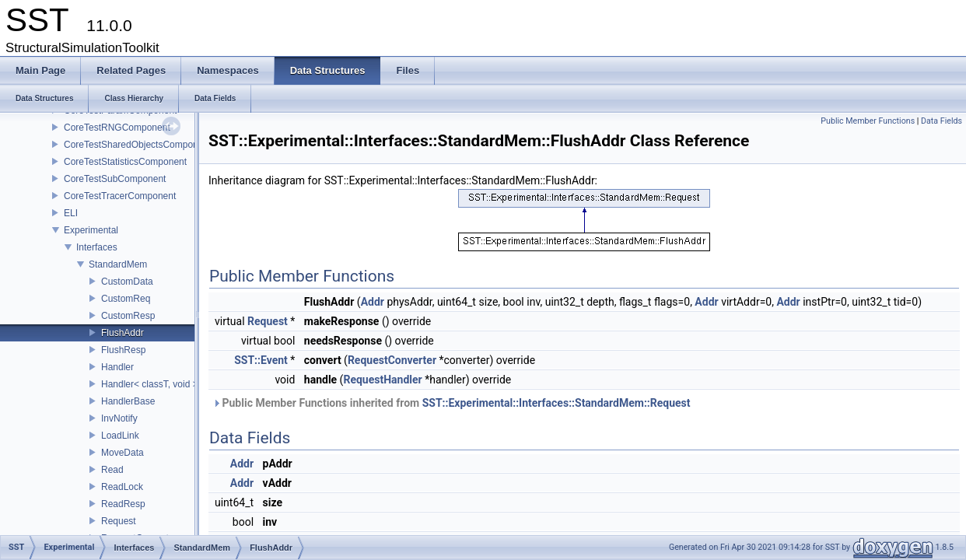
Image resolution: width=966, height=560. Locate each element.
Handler (117, 367)
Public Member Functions (868, 121)
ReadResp (123, 504)
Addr (373, 302)
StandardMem (118, 264)
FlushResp (123, 350)
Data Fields (941, 121)
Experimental (91, 230)
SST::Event (261, 360)
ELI (71, 213)
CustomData (127, 282)
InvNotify (119, 418)
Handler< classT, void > (150, 384)
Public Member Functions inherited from (451, 403)
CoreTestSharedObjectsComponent (137, 145)
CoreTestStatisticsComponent (125, 162)
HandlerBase (128, 401)
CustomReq (126, 299)
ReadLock (122, 487)
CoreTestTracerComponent (120, 196)
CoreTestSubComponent (115, 179)
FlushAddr (122, 333)
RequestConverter (392, 360)
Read (112, 470)
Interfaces (97, 247)
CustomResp (128, 316)
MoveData (122, 453)
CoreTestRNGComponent (117, 128)
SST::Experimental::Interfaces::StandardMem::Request (556, 403)
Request (119, 521)
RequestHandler (382, 380)
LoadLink (120, 436)
